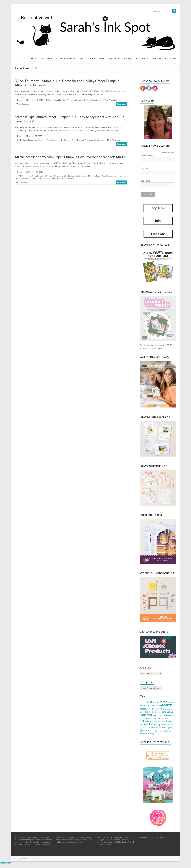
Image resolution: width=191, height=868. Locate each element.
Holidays (92, 176)
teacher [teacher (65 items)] (152, 727)
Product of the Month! (66, 58)
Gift (44, 176)
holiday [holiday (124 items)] (145, 721)
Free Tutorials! (143, 58)
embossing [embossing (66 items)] (168, 712)
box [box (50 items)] (155, 705)
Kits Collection (97, 58)
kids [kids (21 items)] (159, 721)
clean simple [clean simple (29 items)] (167, 709)
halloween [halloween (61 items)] (159, 718)
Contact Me (171, 58)
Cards (25, 140)
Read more (122, 104)
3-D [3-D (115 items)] (142, 702)
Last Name (145, 181)
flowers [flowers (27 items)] (161, 715)
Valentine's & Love (96, 140)
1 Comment (23, 182)
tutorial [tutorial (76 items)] (167, 731)
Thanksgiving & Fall (58, 178)
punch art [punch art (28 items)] (163, 725)
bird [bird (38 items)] (141, 706)
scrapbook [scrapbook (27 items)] (170, 725)
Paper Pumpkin (114, 58)
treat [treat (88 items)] (155, 731)
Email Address (148, 156)
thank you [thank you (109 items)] (146, 730)
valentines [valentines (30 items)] (144, 734)
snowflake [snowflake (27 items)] (144, 728)
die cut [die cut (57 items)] (148, 712)
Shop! (50, 58)
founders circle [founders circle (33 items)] (170, 715)
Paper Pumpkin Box (100, 100)
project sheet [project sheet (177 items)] (149, 724)
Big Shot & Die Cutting (32, 176)
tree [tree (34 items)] (160, 731)
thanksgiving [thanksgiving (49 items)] (167, 727)
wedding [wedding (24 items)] (151, 734)
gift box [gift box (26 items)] (146, 718)
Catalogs (128, 58)
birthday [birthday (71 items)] (148, 705)
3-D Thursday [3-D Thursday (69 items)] (152, 702)
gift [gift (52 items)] (142, 718)
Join (42, 58)
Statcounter (5, 863)
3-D (20, 140)
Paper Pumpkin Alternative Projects (76, 100)
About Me (157, 58)
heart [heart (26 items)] (167, 718)
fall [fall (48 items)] (141, 715)
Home (34, 58)
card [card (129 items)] (160, 705)
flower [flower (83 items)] (154, 715)
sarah (21, 100)
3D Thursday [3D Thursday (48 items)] (169, 702)
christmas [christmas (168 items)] (156, 708)
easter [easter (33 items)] (159, 712)
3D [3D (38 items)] (161, 702)
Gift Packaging (68, 176)
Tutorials (71, 178)
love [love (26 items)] (162, 721)
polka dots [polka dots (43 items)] (169, 721)
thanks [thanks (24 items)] (159, 728)
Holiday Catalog (81, 176)
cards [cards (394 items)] (168, 705)
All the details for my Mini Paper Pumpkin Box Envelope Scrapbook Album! (71, 157)
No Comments (25, 104)
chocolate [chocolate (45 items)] (144, 709)
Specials (83, 58)
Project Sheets (115, 100)
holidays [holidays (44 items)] (153, 721)
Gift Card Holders (53, 176)
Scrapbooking (44, 178)
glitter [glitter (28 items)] (151, 718)
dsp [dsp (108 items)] (154, 712)
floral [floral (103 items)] (146, 715)
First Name (145, 168)
